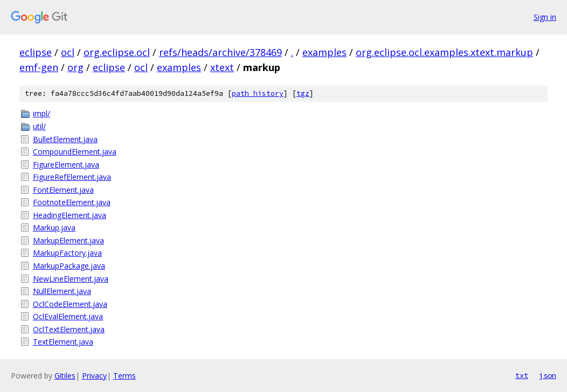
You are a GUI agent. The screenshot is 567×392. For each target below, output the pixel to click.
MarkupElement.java (68, 240)
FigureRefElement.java (72, 177)
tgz (303, 93)
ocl (68, 52)
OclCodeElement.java (70, 304)
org (75, 67)
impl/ (42, 113)
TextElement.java (63, 342)
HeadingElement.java (70, 215)
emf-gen (39, 67)
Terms (125, 376)
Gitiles (65, 376)
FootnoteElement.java (72, 202)
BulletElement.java (65, 139)
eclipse (36, 52)
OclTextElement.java (69, 329)
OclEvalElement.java (68, 316)
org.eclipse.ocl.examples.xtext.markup (444, 52)
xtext (222, 67)
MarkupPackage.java (69, 266)
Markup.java (54, 227)
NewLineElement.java (71, 279)
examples (324, 52)
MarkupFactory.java (67, 253)
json (548, 375)
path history (258, 93)
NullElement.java (62, 291)
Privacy (94, 376)
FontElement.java (63, 190)
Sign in (545, 17)
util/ (39, 126)
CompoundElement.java (75, 152)
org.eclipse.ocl (117, 52)
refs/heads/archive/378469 (220, 52)
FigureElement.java (66, 164)
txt (522, 375)
